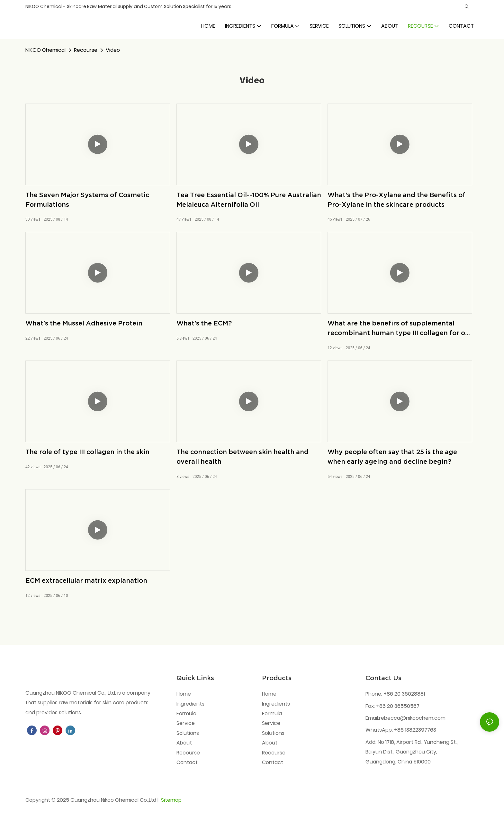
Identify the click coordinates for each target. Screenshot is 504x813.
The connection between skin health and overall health (243, 457)
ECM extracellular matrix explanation (86, 580)
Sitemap (171, 800)
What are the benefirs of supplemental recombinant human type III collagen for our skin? (400, 329)
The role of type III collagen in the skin (87, 452)
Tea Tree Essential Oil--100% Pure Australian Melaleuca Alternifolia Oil (249, 200)
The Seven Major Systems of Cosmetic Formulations (87, 200)
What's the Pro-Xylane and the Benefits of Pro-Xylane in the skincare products (396, 200)
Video (113, 50)
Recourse (86, 50)
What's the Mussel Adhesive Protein (84, 323)
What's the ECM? (204, 323)
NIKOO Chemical (45, 50)
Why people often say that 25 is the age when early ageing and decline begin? (392, 457)
